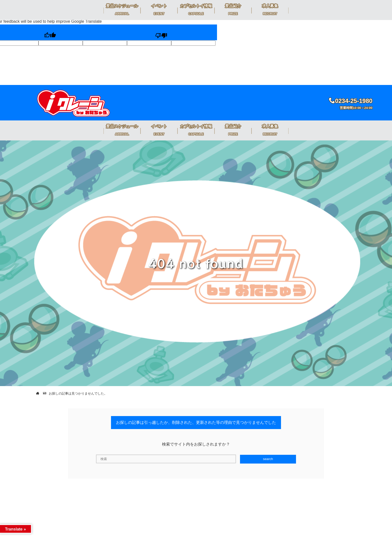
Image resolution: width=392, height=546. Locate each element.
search (268, 459)
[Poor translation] (161, 32)
